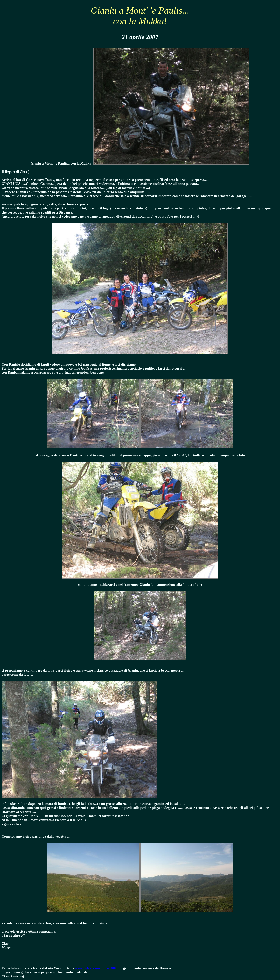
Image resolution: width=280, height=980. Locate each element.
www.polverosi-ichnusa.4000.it (98, 968)
